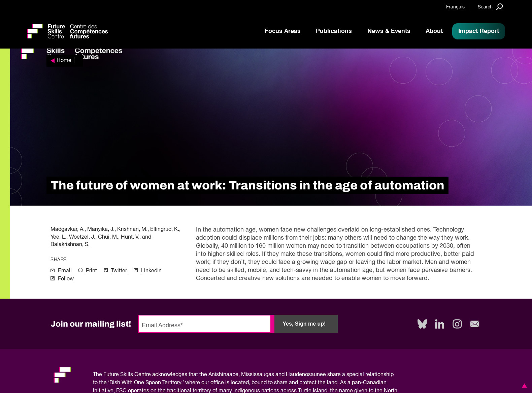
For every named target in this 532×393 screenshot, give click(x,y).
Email (65, 271)
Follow (66, 279)
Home (64, 61)
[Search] (490, 7)
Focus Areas (283, 31)
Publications (334, 31)
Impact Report (479, 31)
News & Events (389, 31)
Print (91, 271)
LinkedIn (151, 271)
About (434, 31)
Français (455, 7)
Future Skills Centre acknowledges (145, 375)
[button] (523, 386)
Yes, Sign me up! (304, 324)
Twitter (119, 271)
